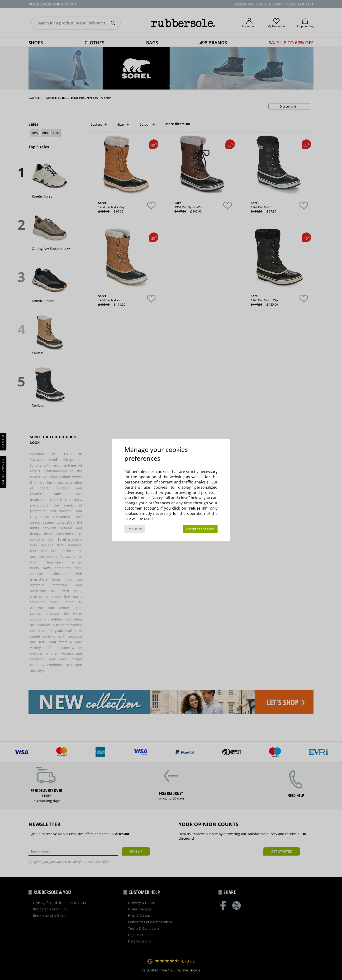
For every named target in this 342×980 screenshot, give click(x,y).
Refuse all (135, 529)
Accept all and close (200, 529)
